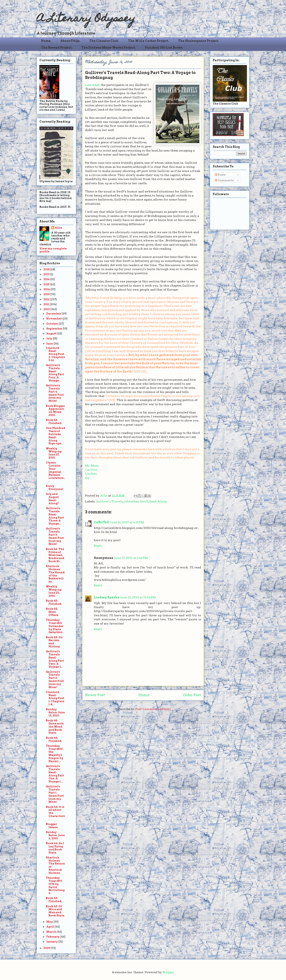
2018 (47, 269)
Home (144, 695)
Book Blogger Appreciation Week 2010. (55, 410)
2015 (47, 284)
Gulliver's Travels (109, 501)
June (50, 344)
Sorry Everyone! (55, 488)
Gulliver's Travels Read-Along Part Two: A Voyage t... (55, 659)
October (53, 324)
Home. (46, 41)
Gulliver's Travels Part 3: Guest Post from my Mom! (55, 536)
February (53, 937)
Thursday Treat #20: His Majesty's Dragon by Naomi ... (55, 754)
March (52, 932)
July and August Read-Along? (52, 499)
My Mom (92, 466)
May (50, 922)
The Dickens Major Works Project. (109, 48)
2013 (47, 294)
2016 (47, 279)
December (54, 314)
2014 (47, 289)
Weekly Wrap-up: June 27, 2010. (54, 453)
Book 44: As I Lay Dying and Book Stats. (55, 848)
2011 (47, 304)
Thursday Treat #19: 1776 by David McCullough (55, 886)
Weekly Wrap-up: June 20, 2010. (54, 591)
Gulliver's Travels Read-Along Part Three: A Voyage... (55, 516)
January (52, 942)
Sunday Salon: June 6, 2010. (55, 835)
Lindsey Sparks (106, 597)
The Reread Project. (57, 48)
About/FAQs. (70, 41)
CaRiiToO (101, 522)
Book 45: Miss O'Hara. (52, 612)
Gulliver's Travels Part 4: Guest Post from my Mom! (55, 393)
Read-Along (158, 501)
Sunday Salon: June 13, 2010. (55, 712)
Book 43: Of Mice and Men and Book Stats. (55, 911)
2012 (47, 299)
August (52, 334)
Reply (98, 546)
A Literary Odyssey (86, 19)
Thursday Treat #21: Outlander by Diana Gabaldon (55, 626)
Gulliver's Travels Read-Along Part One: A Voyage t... (55, 774)
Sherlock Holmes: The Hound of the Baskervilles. (55, 574)
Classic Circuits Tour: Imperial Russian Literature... (55, 472)
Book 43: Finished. (54, 900)
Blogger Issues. (52, 826)
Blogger (168, 972)
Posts (220, 175)
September (55, 329)
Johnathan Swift (136, 501)
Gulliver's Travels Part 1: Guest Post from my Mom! (55, 794)
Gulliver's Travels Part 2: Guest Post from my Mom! (55, 680)
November (54, 319)
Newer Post (95, 695)
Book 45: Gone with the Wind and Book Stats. (55, 727)
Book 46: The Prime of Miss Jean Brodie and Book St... (55, 555)
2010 (47, 309)
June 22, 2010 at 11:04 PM (138, 597)
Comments (224, 180)
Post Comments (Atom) (153, 709)
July (50, 338)
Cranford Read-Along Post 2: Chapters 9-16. (55, 354)
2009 (47, 948)
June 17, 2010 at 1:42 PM (131, 558)
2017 (47, 274)
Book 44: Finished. (54, 739)
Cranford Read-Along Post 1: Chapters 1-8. (55, 698)
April (50, 927)
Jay (87, 478)
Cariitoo (91, 470)
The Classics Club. (104, 41)
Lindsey (91, 474)
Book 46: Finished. (54, 422)
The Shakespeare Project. (199, 41)
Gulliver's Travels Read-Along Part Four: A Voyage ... (55, 373)
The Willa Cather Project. (149, 41)
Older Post (192, 695)
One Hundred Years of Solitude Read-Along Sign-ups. (55, 436)
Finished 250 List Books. (164, 48)
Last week (92, 85)
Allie (104, 496)
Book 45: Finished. (54, 602)
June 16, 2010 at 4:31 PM (127, 522)
